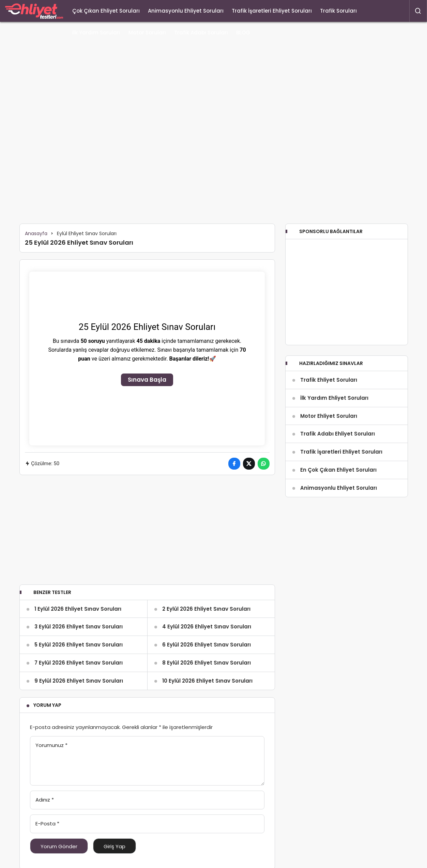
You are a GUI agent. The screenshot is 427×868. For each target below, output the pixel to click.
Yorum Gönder (59, 846)
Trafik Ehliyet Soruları (329, 380)
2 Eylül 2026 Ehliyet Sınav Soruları (206, 609)
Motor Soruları (147, 33)
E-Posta (47, 824)
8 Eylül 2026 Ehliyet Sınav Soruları (207, 663)
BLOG (243, 33)
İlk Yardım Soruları (96, 33)
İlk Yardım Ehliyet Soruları (334, 398)
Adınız (45, 800)
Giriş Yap (115, 846)
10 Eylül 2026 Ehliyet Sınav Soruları (207, 681)
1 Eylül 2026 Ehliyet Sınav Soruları (78, 609)
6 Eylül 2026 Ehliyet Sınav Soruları (207, 645)
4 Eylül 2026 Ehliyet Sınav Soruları (207, 627)
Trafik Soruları (338, 11)
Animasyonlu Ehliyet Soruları (186, 11)
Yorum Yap (47, 705)
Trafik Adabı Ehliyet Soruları (338, 434)
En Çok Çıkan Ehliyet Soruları (338, 470)
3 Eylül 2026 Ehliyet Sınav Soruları (79, 627)
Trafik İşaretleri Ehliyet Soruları (272, 11)
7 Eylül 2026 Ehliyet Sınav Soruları (79, 663)
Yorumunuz (51, 745)
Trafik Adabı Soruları (201, 33)
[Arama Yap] (418, 11)
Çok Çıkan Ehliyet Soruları (106, 11)
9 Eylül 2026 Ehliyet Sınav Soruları (79, 681)
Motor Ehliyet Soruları (329, 416)
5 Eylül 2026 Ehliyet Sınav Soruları (79, 645)
